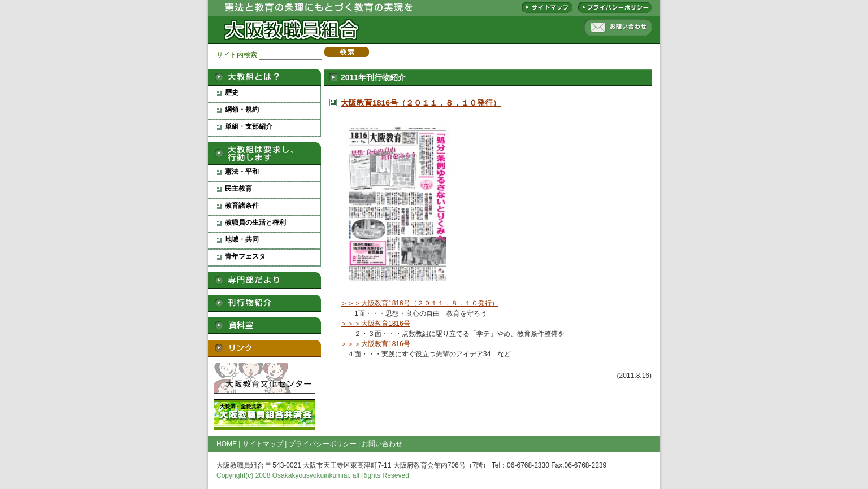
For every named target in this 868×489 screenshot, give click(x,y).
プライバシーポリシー (615, 7)
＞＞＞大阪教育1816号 (376, 324)
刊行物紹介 (264, 303)
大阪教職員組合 (290, 23)
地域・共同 (242, 239)
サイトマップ (547, 7)
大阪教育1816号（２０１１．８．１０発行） (421, 103)
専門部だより (264, 281)
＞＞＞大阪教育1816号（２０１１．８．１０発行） (420, 303)
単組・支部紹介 (249, 126)
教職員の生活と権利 (255, 222)
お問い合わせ (618, 27)
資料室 (264, 326)
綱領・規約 (242, 110)
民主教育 (238, 189)
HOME (227, 444)
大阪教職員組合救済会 (264, 415)
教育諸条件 (242, 206)
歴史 (232, 93)
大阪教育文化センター (264, 378)
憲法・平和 (242, 172)
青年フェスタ (245, 256)
